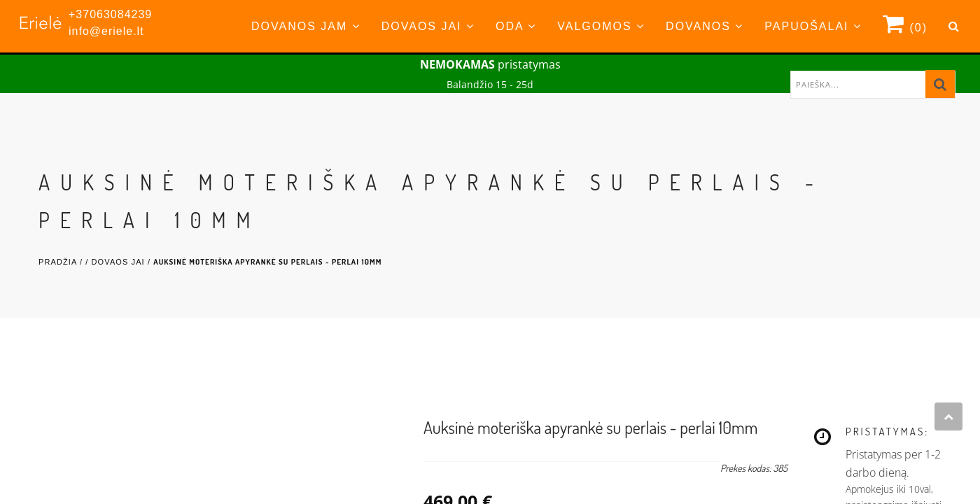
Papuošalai (813, 26)
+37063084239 (110, 14)
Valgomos (601, 26)
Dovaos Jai (428, 26)
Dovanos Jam (306, 26)
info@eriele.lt (106, 31)
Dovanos (705, 26)
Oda (516, 26)
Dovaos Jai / (123, 262)
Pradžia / (62, 262)
